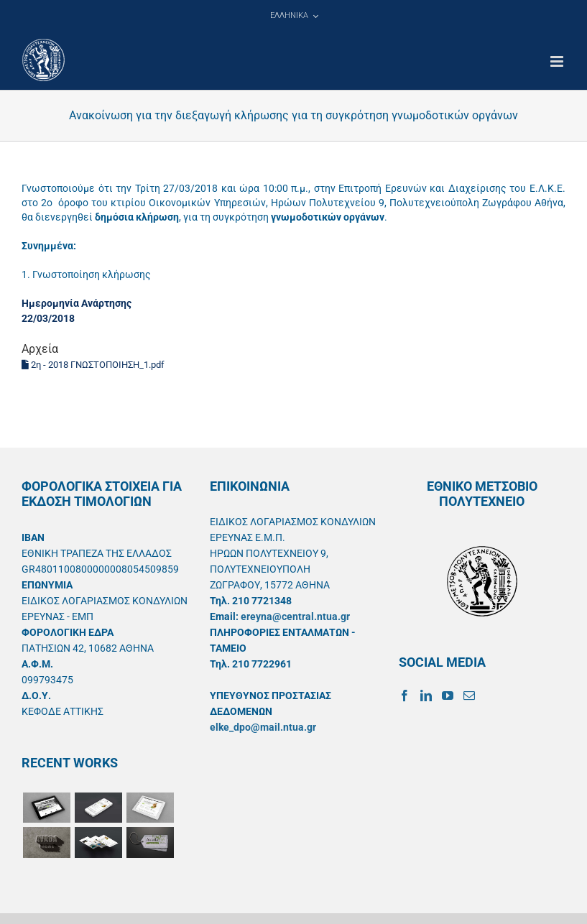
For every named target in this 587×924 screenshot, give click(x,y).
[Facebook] (405, 696)
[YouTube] (448, 696)
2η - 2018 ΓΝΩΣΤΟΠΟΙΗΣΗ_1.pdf (93, 365)
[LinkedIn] (426, 696)
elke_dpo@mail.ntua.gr (263, 727)
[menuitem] (294, 16)
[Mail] (469, 696)
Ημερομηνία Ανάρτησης (77, 303)
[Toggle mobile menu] (558, 61)
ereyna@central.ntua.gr (295, 616)
